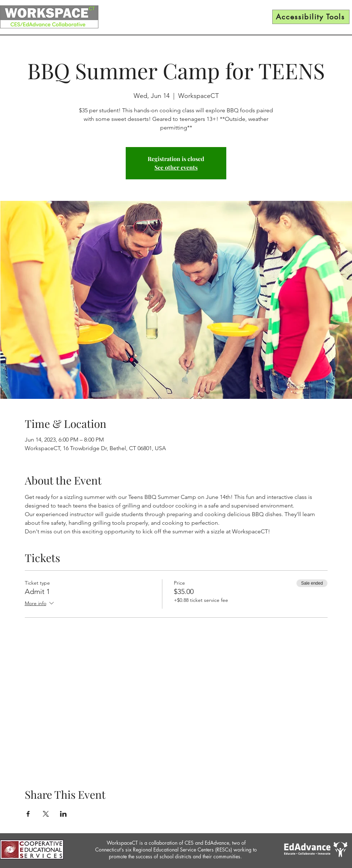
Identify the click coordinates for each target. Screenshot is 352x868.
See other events (176, 167)
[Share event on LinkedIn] (63, 814)
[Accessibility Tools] (311, 17)
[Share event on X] (46, 814)
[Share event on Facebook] (28, 814)
